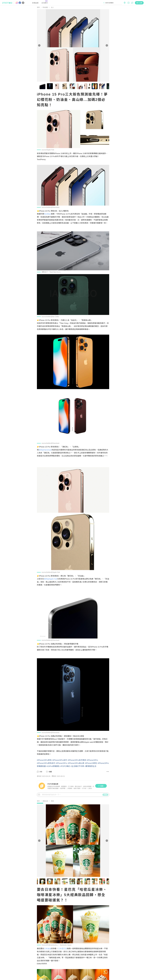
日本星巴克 (63, 949)
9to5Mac (47, 214)
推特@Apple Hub (51, 579)
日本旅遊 (48, 949)
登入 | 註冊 (139, 3)
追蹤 (101, 786)
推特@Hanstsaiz (45, 450)
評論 (105, 795)
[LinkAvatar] (42, 786)
